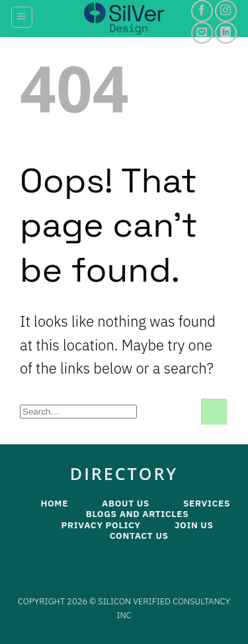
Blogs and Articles (138, 514)
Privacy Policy (101, 525)
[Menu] (22, 17)
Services (207, 503)
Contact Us (139, 536)
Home (54, 503)
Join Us (194, 525)
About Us (126, 503)
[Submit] (214, 412)
